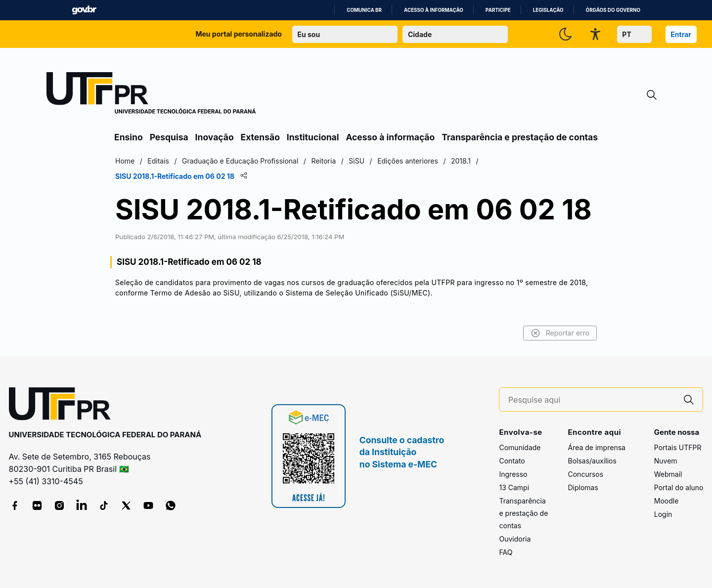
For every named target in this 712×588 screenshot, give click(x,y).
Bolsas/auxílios (592, 461)
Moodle (667, 501)
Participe (498, 10)
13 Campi (514, 487)
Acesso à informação (434, 10)
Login (663, 514)
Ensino (129, 137)
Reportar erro (560, 333)
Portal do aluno (679, 487)
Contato (512, 461)
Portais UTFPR (678, 447)
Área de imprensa (596, 447)
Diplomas (583, 487)
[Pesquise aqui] (592, 400)
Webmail (668, 474)
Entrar (681, 34)
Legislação (548, 10)
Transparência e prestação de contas (520, 137)
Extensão (260, 137)
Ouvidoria (515, 539)
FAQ (506, 552)
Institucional (313, 137)
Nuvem (666, 461)
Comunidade (520, 447)
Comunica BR (364, 10)
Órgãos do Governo (613, 10)
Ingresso (513, 474)
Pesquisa (169, 137)
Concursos (585, 474)
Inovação (215, 137)
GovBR (84, 10)
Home (125, 161)
